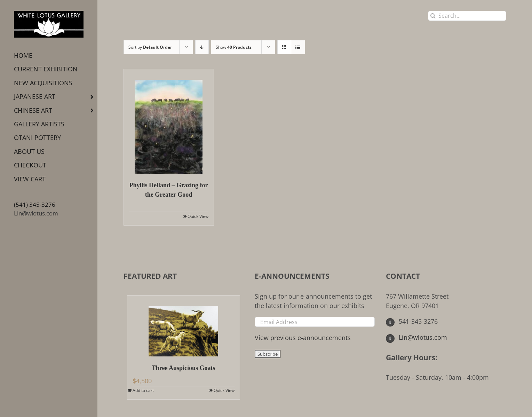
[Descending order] (202, 47)
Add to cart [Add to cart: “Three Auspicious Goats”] (143, 390)
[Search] (433, 16)
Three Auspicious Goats (184, 368)
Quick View (198, 216)
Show (234, 47)
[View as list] (298, 47)
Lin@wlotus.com (36, 213)
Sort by (150, 47)
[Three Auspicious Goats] (184, 326)
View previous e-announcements (303, 338)
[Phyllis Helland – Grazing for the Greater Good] (169, 121)
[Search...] (467, 16)
